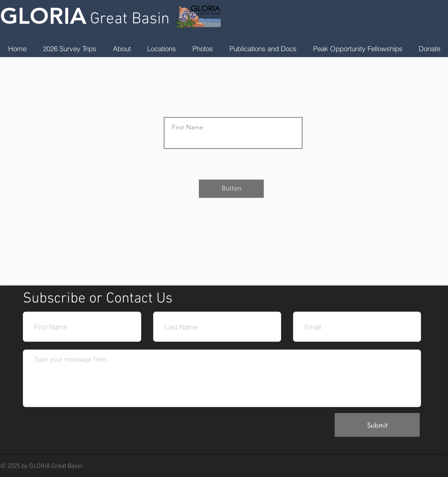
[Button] (231, 189)
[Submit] (377, 425)
